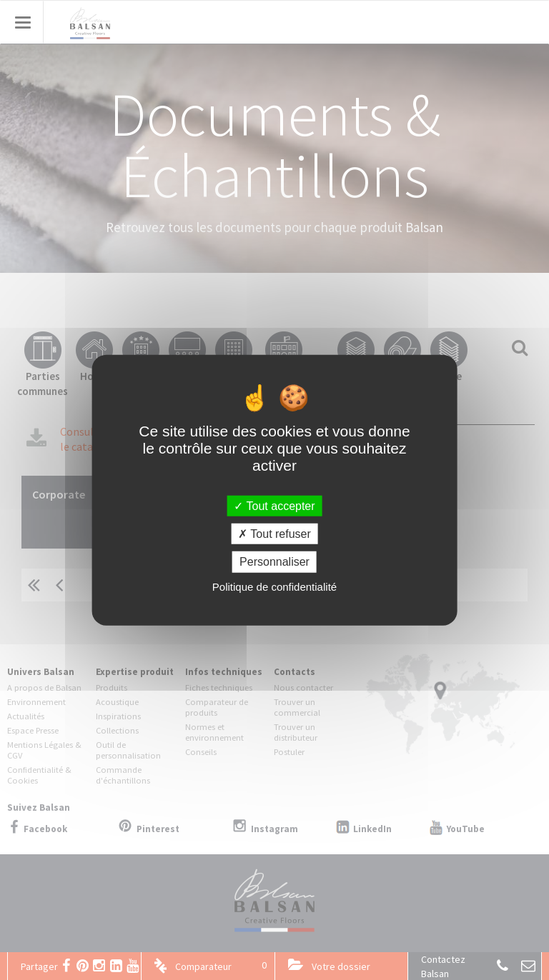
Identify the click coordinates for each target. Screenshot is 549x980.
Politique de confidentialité (274, 586)
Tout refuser (274, 534)
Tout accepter (274, 506)
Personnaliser (274, 562)
